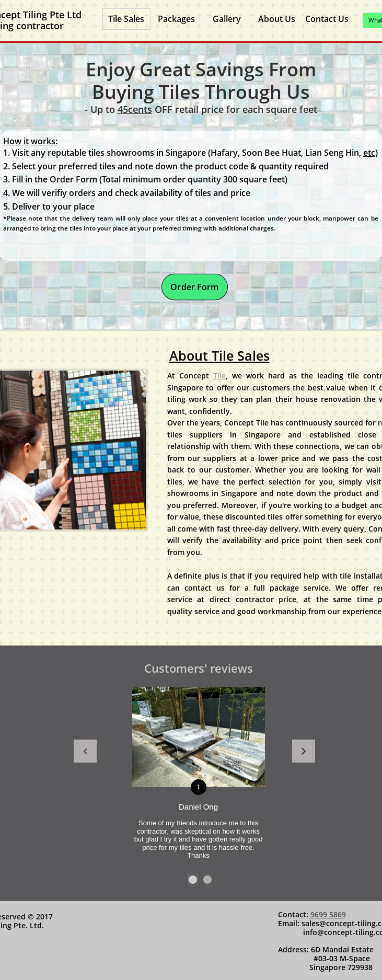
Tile (219, 376)
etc (369, 153)
